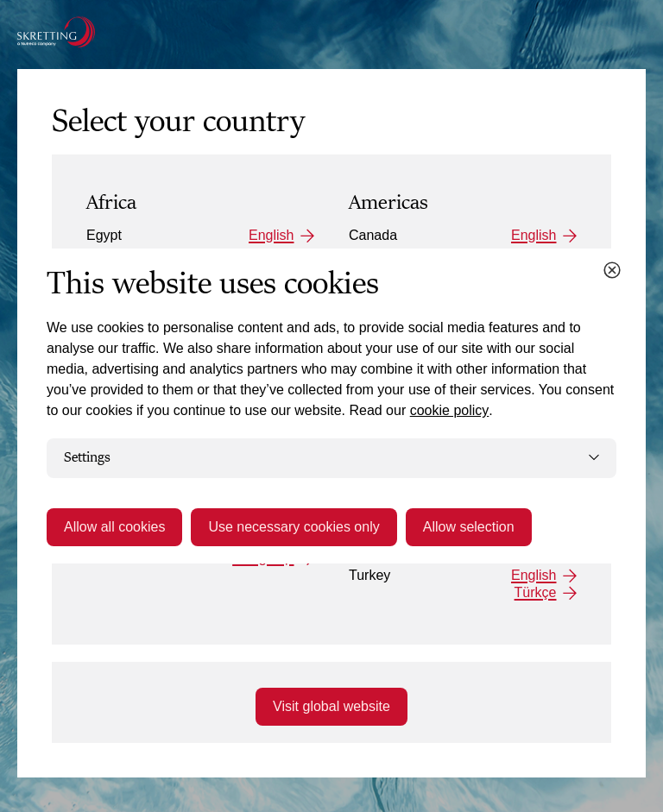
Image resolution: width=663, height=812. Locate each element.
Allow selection (469, 527)
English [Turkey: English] (534, 575)
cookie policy (450, 410)
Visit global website (331, 706)
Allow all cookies (114, 527)
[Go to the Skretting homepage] (56, 32)
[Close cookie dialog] (612, 270)
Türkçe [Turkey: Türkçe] (536, 592)
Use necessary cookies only (294, 527)
